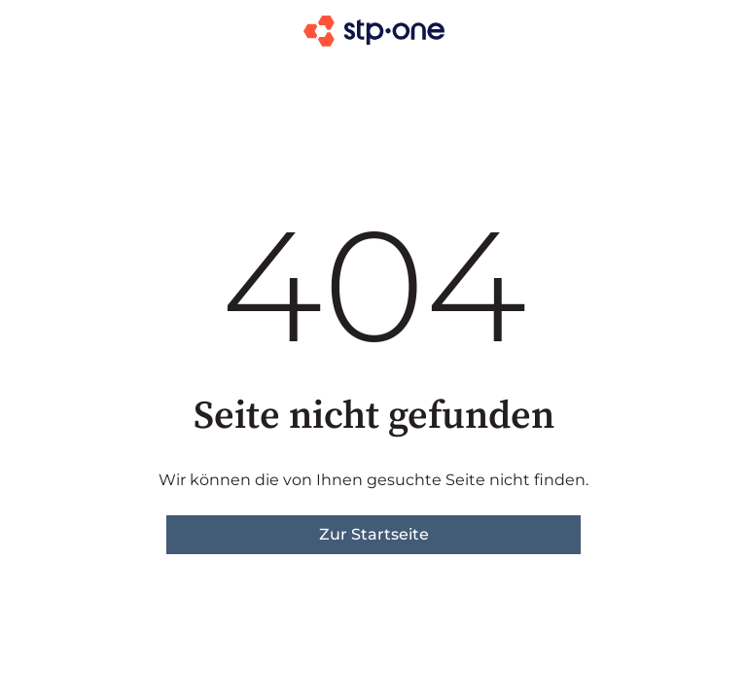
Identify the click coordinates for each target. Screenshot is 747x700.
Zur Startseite (374, 534)
